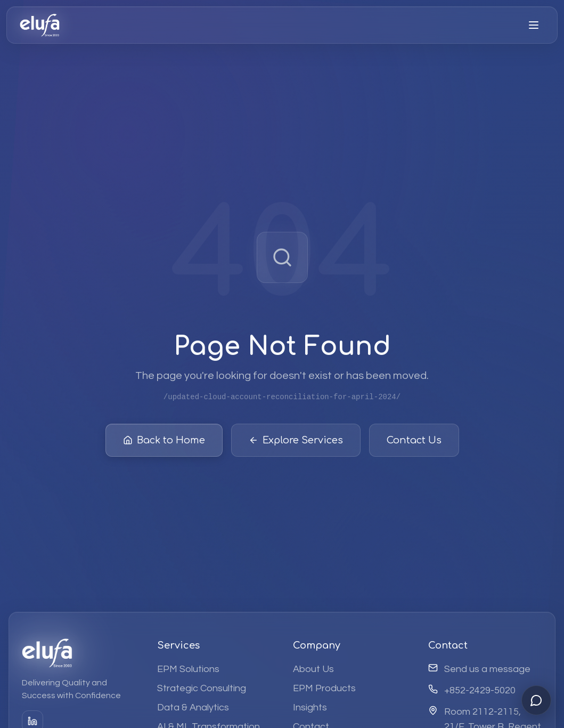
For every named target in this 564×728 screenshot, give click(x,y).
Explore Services (296, 443)
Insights (310, 707)
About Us (313, 669)
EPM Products (324, 688)
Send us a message (487, 669)
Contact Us (414, 443)
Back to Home (164, 443)
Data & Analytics (193, 707)
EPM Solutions (188, 669)
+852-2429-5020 (480, 690)
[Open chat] (536, 700)
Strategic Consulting (202, 688)
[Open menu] (534, 25)
